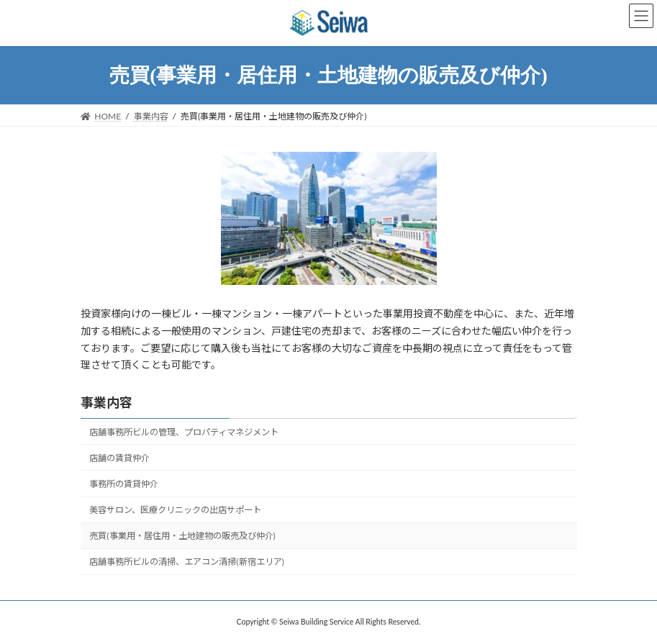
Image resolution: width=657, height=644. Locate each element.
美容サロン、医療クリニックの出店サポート (175, 510)
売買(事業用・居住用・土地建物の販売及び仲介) (182, 536)
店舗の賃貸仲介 (119, 458)
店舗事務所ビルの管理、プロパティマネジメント (184, 432)
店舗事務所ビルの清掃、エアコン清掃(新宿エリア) (187, 562)
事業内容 (107, 402)
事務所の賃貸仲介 (124, 484)
